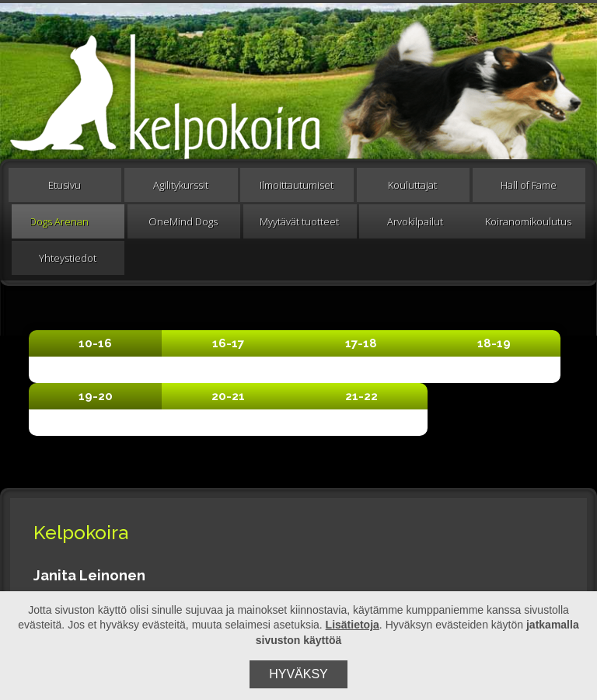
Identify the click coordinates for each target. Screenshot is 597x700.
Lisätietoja (353, 625)
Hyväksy (298, 674)
